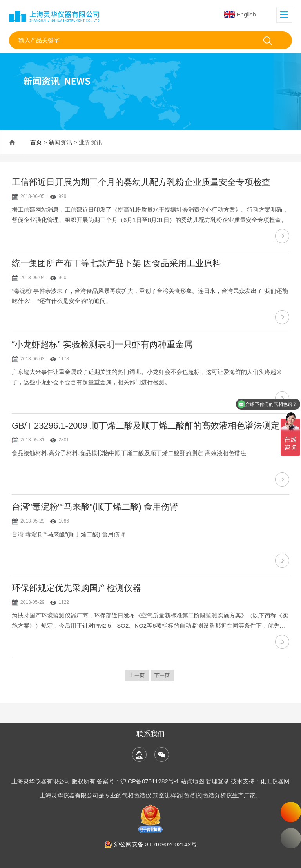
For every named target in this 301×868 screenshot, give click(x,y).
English (240, 14)
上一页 (137, 675)
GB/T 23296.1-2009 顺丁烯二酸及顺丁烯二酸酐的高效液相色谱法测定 (146, 426)
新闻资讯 (60, 142)
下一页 (162, 675)
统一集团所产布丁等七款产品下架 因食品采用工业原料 (116, 263)
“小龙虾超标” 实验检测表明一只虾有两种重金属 (102, 344)
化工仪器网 (275, 781)
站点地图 (192, 781)
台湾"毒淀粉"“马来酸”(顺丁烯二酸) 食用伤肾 (95, 507)
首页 (36, 142)
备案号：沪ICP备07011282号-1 (139, 781)
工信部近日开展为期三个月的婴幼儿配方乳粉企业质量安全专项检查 (141, 182)
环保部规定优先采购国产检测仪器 (76, 588)
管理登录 (218, 781)
